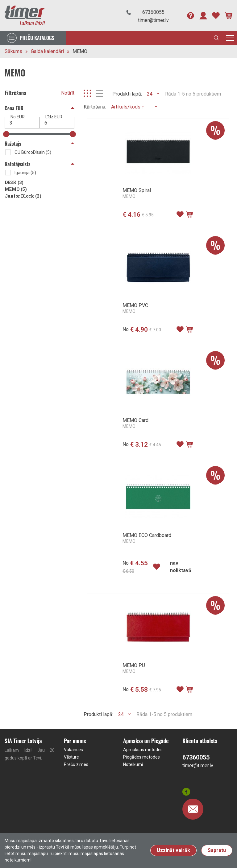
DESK (14, 182)
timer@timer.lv (153, 20)
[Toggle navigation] (230, 38)
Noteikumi (133, 764)
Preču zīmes (76, 764)
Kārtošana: (95, 107)
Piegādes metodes (141, 757)
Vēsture (71, 757)
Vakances (73, 750)
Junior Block (23, 196)
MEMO (80, 51)
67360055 (153, 12)
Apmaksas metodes (143, 750)
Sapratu (217, 850)
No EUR (18, 117)
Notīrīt (68, 93)
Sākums (13, 51)
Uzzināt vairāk (173, 850)
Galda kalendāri (47, 51)
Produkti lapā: (127, 94)
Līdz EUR (54, 117)
